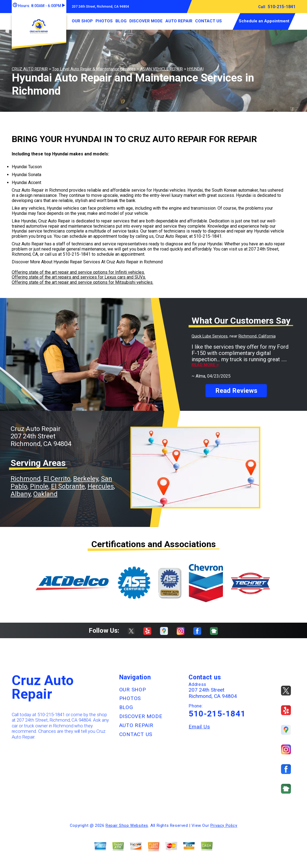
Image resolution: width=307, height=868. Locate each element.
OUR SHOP (82, 21)
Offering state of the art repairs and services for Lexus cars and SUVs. (79, 277)
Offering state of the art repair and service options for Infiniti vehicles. (78, 272)
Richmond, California (257, 336)
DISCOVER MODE (146, 21)
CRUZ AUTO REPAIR (30, 69)
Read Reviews (236, 391)
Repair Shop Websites (127, 825)
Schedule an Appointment (264, 21)
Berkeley (86, 479)
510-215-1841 (282, 7)
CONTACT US (208, 21)
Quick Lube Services (210, 336)
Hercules (101, 486)
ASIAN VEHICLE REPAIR (161, 69)
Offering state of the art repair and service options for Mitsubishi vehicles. (83, 282)
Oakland (45, 494)
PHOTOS (104, 21)
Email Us (199, 727)
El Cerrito (57, 479)
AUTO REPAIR (179, 21)
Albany (21, 494)
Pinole (39, 486)
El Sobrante (68, 486)
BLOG (121, 21)
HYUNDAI (195, 69)
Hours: (39, 6)
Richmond (26, 479)
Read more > (205, 365)
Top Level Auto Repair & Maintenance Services (94, 69)
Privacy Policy (224, 825)
